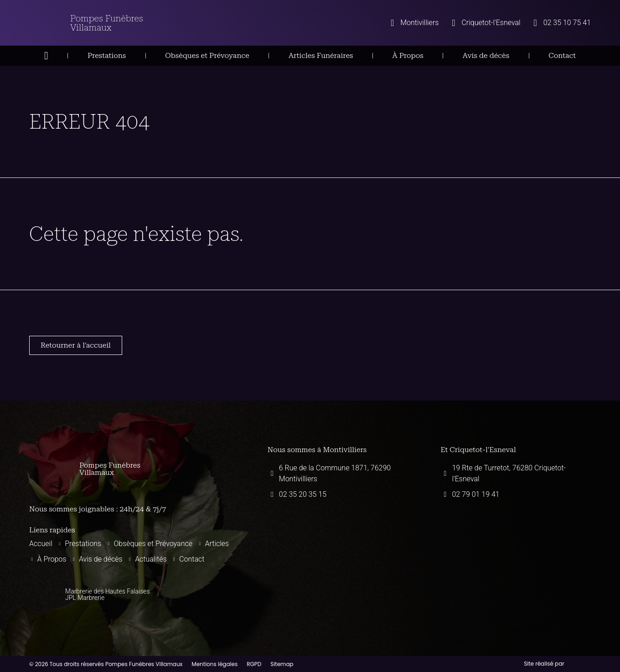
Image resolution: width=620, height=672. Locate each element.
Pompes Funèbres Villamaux (107, 23)
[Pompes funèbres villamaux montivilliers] (343, 555)
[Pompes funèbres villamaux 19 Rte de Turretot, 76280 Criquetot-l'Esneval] (516, 555)
